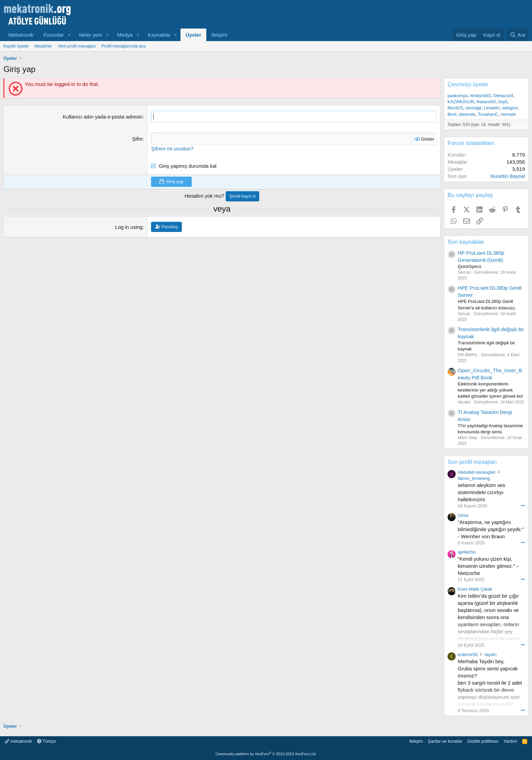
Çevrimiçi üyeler (468, 84)
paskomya (458, 96)
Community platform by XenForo (266, 754)
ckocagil (473, 108)
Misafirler (43, 46)
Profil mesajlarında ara (123, 46)
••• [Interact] (523, 505)
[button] (69, 35)
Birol (452, 114)
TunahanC (488, 114)
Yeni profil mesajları (77, 46)
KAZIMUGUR (461, 102)
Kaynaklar (159, 35)
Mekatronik (21, 35)
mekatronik (18, 741)
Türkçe (46, 741)
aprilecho (467, 552)
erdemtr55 (468, 655)
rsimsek (508, 114)
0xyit (503, 102)
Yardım (510, 741)
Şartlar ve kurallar (445, 741)
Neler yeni (91, 35)
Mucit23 (455, 108)
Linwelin (492, 108)
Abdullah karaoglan (477, 472)
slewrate (467, 114)
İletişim (219, 35)
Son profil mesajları (472, 462)
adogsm (510, 108)
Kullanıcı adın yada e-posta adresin (103, 117)
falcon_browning (474, 478)
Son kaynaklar (466, 242)
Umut (463, 515)
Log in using (129, 227)
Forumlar (54, 35)
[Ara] (517, 35)
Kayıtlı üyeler (16, 46)
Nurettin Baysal (508, 176)
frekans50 (486, 102)
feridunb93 (480, 96)
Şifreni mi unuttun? (172, 148)
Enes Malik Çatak (475, 589)
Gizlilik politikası (483, 741)
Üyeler (193, 35)
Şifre (137, 139)
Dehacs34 (503, 96)
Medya (125, 35)
